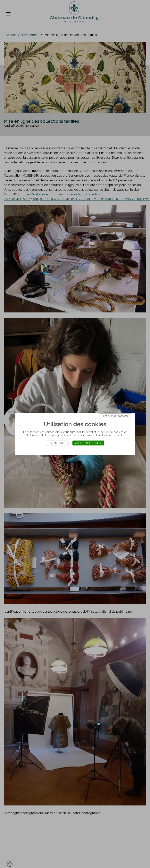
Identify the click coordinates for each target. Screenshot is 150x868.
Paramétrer (57, 443)
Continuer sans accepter (116, 416)
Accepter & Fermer (88, 443)
